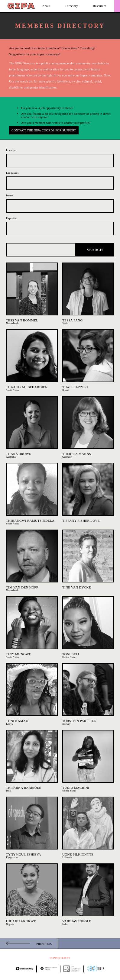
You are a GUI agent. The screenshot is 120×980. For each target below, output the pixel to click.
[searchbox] (9, 159)
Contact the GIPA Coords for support (44, 130)
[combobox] (60, 161)
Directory (72, 6)
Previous (44, 944)
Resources (100, 6)
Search (95, 250)
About (46, 6)
